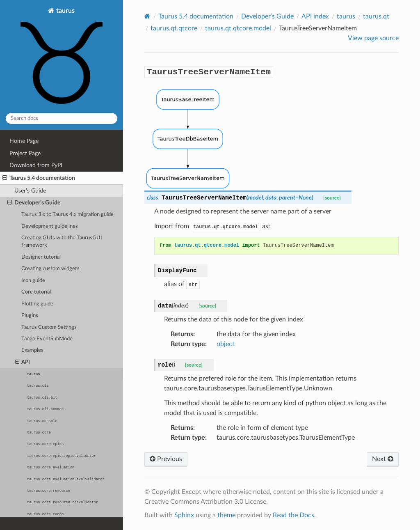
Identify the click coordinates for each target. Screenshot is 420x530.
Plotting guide (37, 304)
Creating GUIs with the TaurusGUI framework (62, 242)
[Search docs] (62, 118)
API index (315, 16)
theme (226, 515)
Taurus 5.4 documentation (39, 178)
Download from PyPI (36, 165)
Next (383, 459)
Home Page (24, 141)
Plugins (30, 315)
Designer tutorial (41, 257)
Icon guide (33, 281)
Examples (32, 350)
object (226, 344)
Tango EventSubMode (47, 339)
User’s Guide (30, 191)
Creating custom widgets (50, 269)
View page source (373, 38)
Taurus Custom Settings (49, 327)
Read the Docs (293, 515)
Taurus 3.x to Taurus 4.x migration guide (67, 215)
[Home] (147, 16)
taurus (62, 57)
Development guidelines (50, 226)
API (23, 363)
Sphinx (184, 515)
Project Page (25, 153)
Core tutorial (36, 292)
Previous (166, 459)
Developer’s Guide (34, 203)
